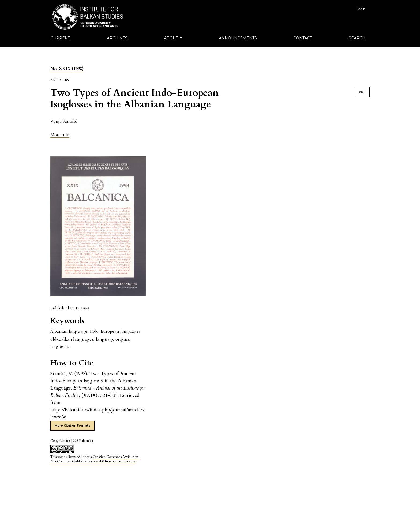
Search (357, 38)
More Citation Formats (72, 426)
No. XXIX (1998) (67, 69)
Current (60, 38)
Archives (117, 38)
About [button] (171, 38)
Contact (303, 38)
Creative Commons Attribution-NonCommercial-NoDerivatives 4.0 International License (95, 459)
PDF (362, 92)
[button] (60, 135)
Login (361, 9)
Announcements (238, 38)
